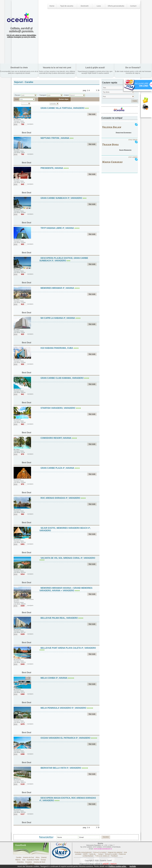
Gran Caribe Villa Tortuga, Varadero (63, 108)
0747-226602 (120, 165)
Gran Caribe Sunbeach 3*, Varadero (61, 198)
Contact (133, 6)
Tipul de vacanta (67, 6)
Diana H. (114, 864)
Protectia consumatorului (83, 852)
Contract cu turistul (99, 852)
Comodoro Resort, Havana (56, 438)
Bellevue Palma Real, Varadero (59, 618)
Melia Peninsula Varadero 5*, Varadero (63, 708)
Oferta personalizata (116, 6)
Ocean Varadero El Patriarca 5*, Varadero (66, 738)
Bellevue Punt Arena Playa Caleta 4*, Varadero (68, 648)
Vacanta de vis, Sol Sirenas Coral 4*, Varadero (68, 558)
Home (52, 6)
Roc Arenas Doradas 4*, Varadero (60, 498)
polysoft (106, 864)
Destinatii (85, 6)
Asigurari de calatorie (115, 852)
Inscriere (106, 837)
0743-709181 (120, 147)
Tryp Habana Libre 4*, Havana (57, 228)
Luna (99, 6)
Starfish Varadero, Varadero (58, 408)
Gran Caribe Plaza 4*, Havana (58, 468)
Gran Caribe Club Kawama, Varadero (62, 378)
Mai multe (92, 114)
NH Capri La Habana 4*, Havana (58, 318)
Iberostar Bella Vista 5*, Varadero (61, 768)
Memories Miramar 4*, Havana (58, 288)
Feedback (114, 856)
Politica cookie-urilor (118, 866)
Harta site (93, 854)
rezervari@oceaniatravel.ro (103, 849)
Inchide (133, 866)
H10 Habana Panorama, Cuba (57, 348)
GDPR (85, 854)
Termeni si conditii (111, 854)
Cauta (135, 101)
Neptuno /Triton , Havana (55, 138)
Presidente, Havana (52, 168)
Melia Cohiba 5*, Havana (54, 678)
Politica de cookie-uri (102, 856)
